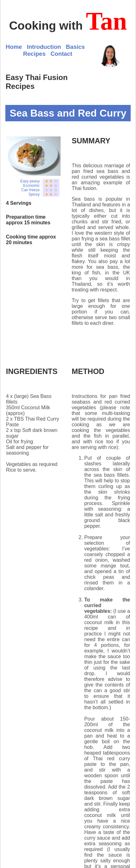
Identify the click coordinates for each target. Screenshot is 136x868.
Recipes (35, 54)
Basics (75, 47)
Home (14, 47)
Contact (61, 54)
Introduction (44, 47)
